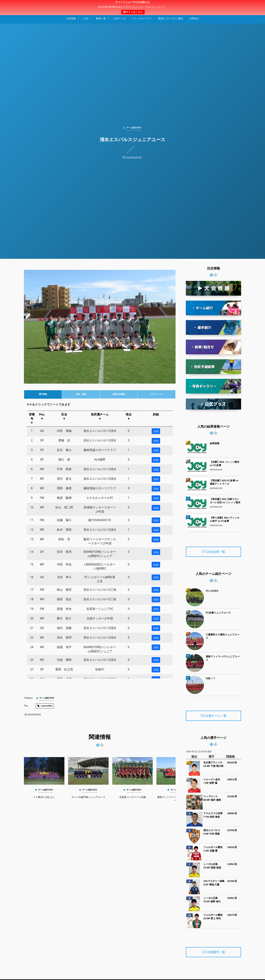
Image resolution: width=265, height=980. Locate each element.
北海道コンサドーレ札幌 (133, 797)
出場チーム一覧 (216, 716)
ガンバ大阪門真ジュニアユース (88, 797)
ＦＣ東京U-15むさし (44, 797)
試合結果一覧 (216, 552)
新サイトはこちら (133, 12)
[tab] (43, 394)
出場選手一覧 (216, 952)
